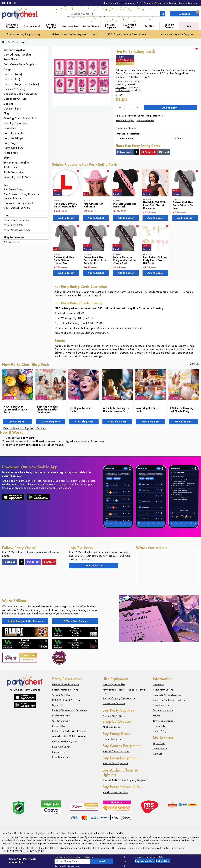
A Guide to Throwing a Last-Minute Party (182, 409)
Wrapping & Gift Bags (17, 177)
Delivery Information (163, 710)
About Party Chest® (163, 690)
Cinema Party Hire (61, 695)
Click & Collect (123, 90)
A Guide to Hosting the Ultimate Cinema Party (116, 409)
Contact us (59, 866)
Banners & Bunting (15, 89)
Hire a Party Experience (12, 26)
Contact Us (158, 685)
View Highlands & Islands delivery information (81, 333)
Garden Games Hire (62, 721)
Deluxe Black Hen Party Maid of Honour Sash (64, 260)
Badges (8, 69)
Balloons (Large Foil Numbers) (21, 84)
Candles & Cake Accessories (21, 94)
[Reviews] (160, 3)
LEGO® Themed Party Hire (66, 685)
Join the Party (94, 565)
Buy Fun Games (91, 26)
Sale (189, 26)
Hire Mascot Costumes (17, 230)
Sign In (183, 3)
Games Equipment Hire (114, 685)
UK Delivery (121, 88)
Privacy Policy (160, 726)
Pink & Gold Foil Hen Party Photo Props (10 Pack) (155, 260)
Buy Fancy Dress (71, 26)
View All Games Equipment (116, 751)
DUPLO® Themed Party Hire (66, 700)
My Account (159, 743)
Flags (7, 114)
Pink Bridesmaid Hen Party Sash (125, 205)
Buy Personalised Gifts (17, 208)
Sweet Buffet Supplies (16, 163)
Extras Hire (163, 861)
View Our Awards (75, 621)
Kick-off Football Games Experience (70, 731)
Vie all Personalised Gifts (115, 793)
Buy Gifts (150, 26)
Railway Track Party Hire (65, 742)
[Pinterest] (15, 3)
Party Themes (12, 60)
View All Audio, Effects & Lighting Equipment (125, 780)
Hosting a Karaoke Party (81, 409)
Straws (8, 158)
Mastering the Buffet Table (148, 409)
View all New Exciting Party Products (25, 428)
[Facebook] (3, 3)
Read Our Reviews (25, 621)
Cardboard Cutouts (15, 99)
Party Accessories (16, 42)
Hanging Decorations (16, 123)
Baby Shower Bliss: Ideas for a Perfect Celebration (48, 409)
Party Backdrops (13, 138)
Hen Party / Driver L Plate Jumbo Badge (65, 205)
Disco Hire (57, 705)
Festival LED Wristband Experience (70, 710)
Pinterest (148, 152)
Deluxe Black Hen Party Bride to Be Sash (183, 205)
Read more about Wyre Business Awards (56, 614)
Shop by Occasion (169, 26)
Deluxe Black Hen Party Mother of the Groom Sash (125, 260)
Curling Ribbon (12, 109)
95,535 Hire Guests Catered (126, 34)
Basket (189, 13)
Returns (156, 716)
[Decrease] (120, 108)
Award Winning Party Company (24, 34)
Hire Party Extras (14, 225)
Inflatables (10, 128)
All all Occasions (111, 727)
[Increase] (137, 108)
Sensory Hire (59, 752)
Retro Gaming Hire (62, 747)
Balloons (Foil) (12, 79)
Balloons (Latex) (13, 74)
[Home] (3, 42)
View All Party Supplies (17, 55)
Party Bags (10, 143)
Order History (160, 749)
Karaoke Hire (59, 726)
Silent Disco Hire (60, 757)
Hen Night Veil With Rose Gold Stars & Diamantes (154, 205)
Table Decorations (14, 172)
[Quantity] (129, 108)
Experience (145, 861)
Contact (173, 3)
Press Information (161, 705)
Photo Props (11, 153)
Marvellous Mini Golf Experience (69, 736)
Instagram (33, 562)
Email (164, 152)
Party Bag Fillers (13, 148)
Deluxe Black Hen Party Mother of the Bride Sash (95, 260)
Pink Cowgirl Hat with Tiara (93, 205)
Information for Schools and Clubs (170, 700)
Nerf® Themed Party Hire (65, 690)
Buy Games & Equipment (18, 203)
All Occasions (12, 242)
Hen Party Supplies (125, 120)
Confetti (8, 104)
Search (102, 861)
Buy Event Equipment (110, 26)
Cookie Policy (160, 731)
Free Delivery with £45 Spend (75, 34)
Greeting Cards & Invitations (20, 118)
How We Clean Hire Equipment (177, 34)
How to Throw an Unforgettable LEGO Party (15, 409)
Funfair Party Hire (61, 716)
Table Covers (11, 168)
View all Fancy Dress (113, 739)
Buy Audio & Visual (130, 26)
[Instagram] (11, 3)
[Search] (163, 14)
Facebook (125, 152)
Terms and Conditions (164, 721)
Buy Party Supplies (51, 26)
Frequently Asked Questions (167, 695)
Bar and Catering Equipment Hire (119, 698)
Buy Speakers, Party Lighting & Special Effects (22, 196)
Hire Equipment (32, 26)
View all (194, 364)
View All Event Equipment (115, 764)
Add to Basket (170, 108)
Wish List (157, 754)
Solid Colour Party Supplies (20, 64)
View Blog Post (18, 422)
